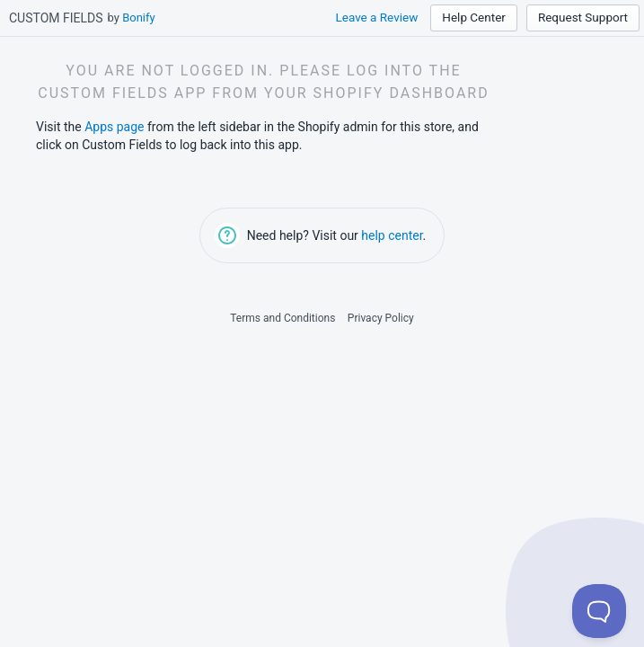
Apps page (114, 127)
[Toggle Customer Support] (599, 611)
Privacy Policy (381, 318)
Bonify (139, 18)
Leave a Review (376, 17)
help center (392, 235)
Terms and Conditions (282, 318)
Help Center (474, 17)
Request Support (583, 17)
